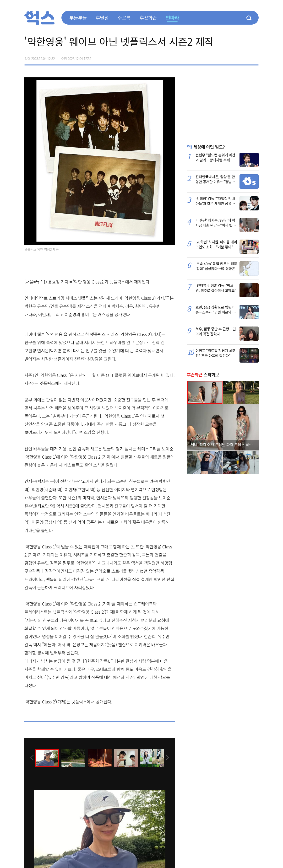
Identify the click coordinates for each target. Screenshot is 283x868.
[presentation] (31, 757)
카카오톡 (245, 57)
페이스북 (225, 57)
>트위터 (235, 57)
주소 (255, 57)
